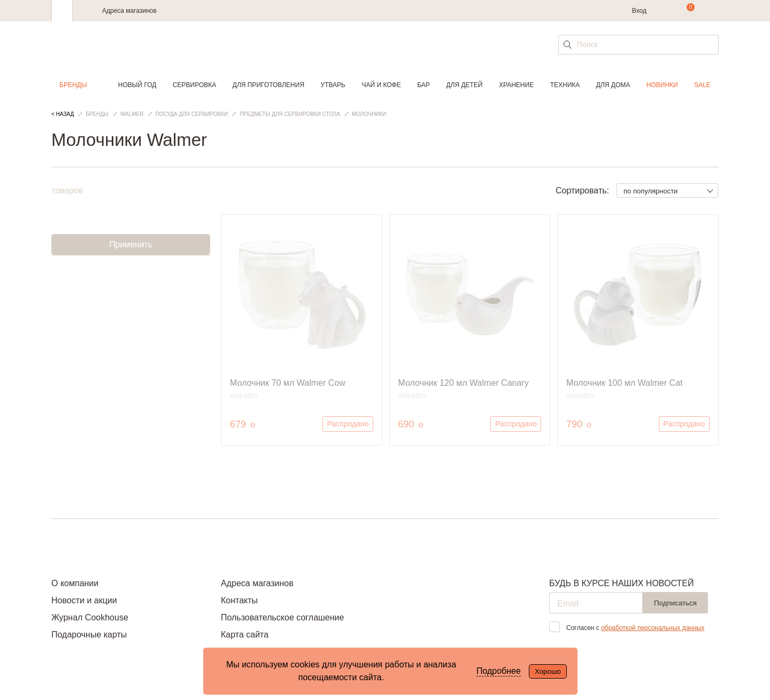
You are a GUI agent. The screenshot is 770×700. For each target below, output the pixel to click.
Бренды (73, 85)
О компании (75, 583)
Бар (423, 85)
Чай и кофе (382, 85)
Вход (639, 11)
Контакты (239, 600)
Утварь (333, 85)
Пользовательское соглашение (282, 617)
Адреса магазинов (129, 11)
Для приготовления (268, 85)
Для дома (613, 85)
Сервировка (194, 85)
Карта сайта (245, 635)
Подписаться (675, 603)
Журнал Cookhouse (90, 617)
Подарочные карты (89, 635)
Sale (702, 85)
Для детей (464, 85)
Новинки (662, 85)
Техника (565, 85)
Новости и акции (84, 600)
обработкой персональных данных (653, 628)
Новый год (137, 85)
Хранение (516, 85)
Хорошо (548, 671)
